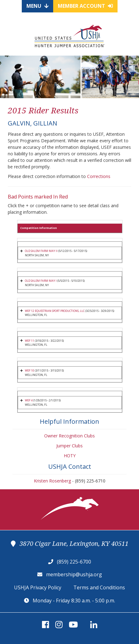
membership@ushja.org (74, 574)
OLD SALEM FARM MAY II (41, 251)
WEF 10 (30, 370)
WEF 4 (29, 400)
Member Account (85, 6)
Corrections (99, 176)
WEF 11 (30, 341)
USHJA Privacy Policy (38, 587)
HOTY (70, 456)
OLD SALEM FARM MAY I (41, 281)
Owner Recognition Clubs (69, 436)
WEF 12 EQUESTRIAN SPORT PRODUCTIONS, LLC (55, 311)
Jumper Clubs (69, 446)
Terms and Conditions (99, 587)
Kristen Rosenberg (52, 481)
